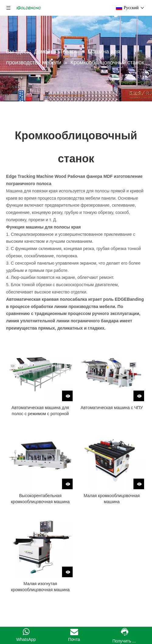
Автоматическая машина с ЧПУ (112, 408)
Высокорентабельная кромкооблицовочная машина (40, 499)
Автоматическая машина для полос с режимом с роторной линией (40, 411)
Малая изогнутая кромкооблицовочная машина (40, 587)
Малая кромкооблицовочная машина (112, 499)
